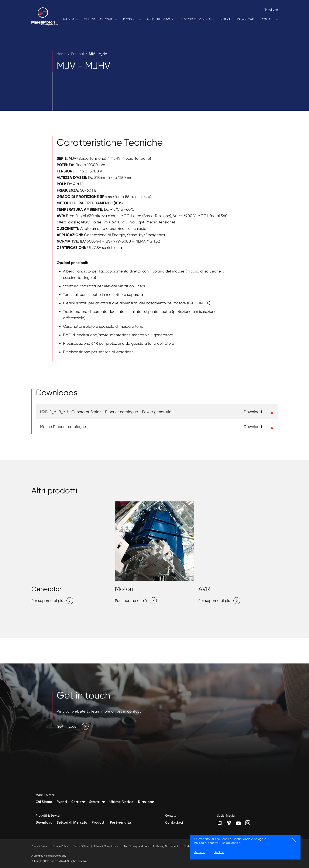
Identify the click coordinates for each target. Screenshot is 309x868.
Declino (219, 852)
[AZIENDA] (70, 19)
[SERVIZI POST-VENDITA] (197, 19)
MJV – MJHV (98, 54)
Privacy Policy (40, 846)
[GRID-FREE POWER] (160, 19)
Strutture (97, 802)
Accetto (200, 852)
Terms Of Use (81, 846)
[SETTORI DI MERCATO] (101, 19)
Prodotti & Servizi (48, 816)
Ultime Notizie (122, 802)
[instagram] (248, 823)
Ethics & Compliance (106, 846)
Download (44, 822)
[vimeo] (229, 823)
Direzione (146, 802)
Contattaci (174, 822)
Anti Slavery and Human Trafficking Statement (151, 846)
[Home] (45, 19)
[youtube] (238, 823)
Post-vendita (121, 822)
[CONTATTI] (269, 19)
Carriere (78, 802)
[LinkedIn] (220, 823)
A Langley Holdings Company (49, 856)
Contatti (171, 816)
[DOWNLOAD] (246, 19)
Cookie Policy (61, 846)
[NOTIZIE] (226, 19)
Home (62, 54)
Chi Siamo (44, 802)
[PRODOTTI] (132, 19)
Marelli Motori (46, 795)
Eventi (62, 802)
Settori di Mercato (72, 822)
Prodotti (99, 822)
